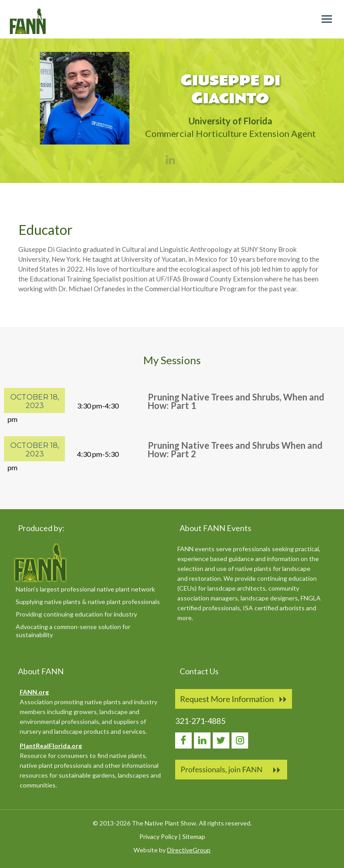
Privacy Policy (158, 836)
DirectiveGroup (189, 850)
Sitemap (194, 836)
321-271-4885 (200, 721)
